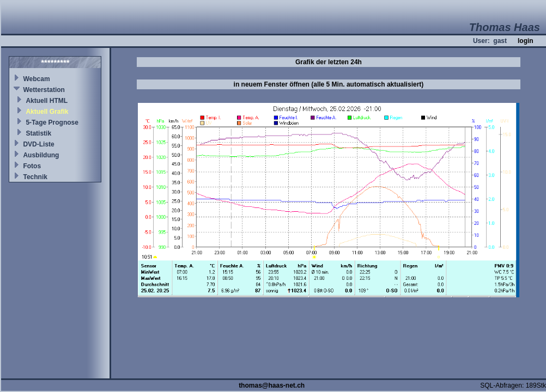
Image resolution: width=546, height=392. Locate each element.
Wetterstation (44, 90)
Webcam (36, 79)
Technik (35, 177)
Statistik (38, 133)
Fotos (32, 166)
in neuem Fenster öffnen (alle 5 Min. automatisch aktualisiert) (329, 84)
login (526, 41)
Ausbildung (41, 155)
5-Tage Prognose (52, 122)
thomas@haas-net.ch (272, 385)
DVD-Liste (38, 144)
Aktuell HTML (47, 101)
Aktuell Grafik (47, 112)
